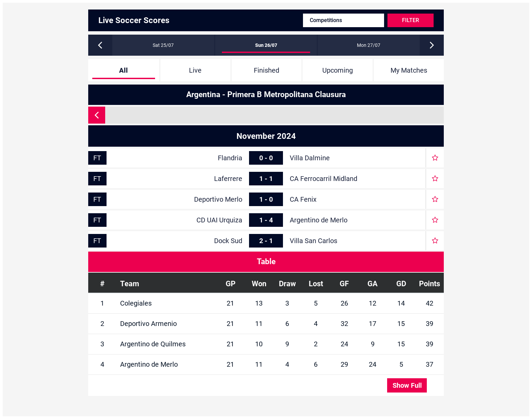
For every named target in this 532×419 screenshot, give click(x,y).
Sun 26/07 (266, 45)
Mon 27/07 (369, 45)
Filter (411, 20)
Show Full (407, 385)
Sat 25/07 (163, 45)
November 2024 (266, 136)
